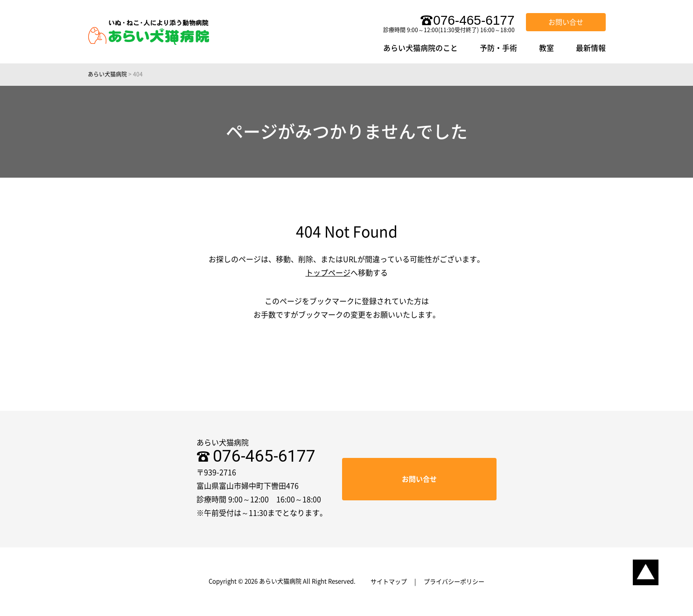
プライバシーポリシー (454, 582)
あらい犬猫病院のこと (420, 48)
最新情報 (591, 48)
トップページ (328, 273)
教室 (546, 48)
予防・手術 (498, 48)
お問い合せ (566, 22)
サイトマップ (389, 582)
